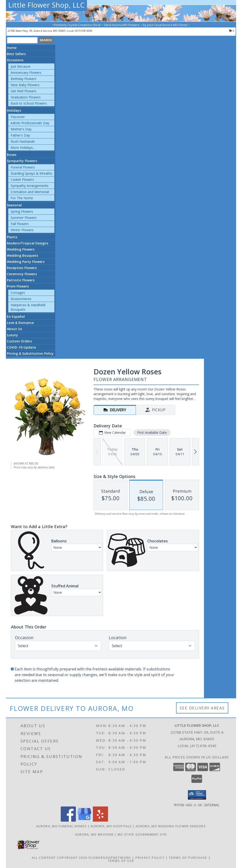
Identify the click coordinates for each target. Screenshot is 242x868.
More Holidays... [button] (23, 148)
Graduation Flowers (26, 97)
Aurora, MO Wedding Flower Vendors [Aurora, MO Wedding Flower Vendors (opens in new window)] (171, 826)
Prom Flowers (18, 286)
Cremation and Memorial (30, 192)
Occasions (15, 60)
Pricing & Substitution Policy (30, 353)
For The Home (22, 198)
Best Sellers (16, 54)
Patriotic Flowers (21, 280)
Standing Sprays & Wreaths (31, 173)
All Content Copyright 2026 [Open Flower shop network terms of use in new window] (60, 858)
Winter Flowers (22, 230)
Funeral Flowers (23, 167)
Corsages (18, 293)
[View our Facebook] (68, 820)
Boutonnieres (21, 299)
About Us (14, 329)
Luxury (12, 335)
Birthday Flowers (24, 79)
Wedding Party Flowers (26, 262)
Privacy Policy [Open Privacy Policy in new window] (150, 858)
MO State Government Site (142, 834)
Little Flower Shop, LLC (46, 5)
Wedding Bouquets (22, 255)
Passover (18, 117)
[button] (197, 795)
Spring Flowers (22, 211)
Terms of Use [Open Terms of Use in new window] (121, 861)
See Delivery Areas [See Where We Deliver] (202, 708)
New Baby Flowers (25, 85)
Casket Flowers (22, 179)
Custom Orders (19, 341)
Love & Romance (20, 323)
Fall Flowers (20, 224)
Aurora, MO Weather (94, 834)
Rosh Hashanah (23, 141)
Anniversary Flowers (26, 73)
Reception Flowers (22, 268)
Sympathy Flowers (22, 161)
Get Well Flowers (24, 91)
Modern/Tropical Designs (28, 243)
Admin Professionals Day (30, 123)
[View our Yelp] (100, 820)
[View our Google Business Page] (84, 820)
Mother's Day (21, 129)
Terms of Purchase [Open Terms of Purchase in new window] (188, 858)
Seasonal (14, 205)
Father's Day (20, 135)
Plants (12, 237)
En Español (16, 317)
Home (12, 48)
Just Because (21, 66)
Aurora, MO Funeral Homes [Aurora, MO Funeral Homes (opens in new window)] (61, 826)
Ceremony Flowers (22, 274)
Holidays (14, 110)
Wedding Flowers (21, 249)
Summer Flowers (24, 218)
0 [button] (231, 31)
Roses (12, 155)
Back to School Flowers (29, 103)
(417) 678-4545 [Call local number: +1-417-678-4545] (84, 31)
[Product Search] (22, 40)
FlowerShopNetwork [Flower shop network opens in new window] (110, 858)
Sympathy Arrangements (30, 186)
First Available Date (152, 432)
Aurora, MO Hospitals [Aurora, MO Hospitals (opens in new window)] (111, 826)
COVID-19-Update (21, 347)
